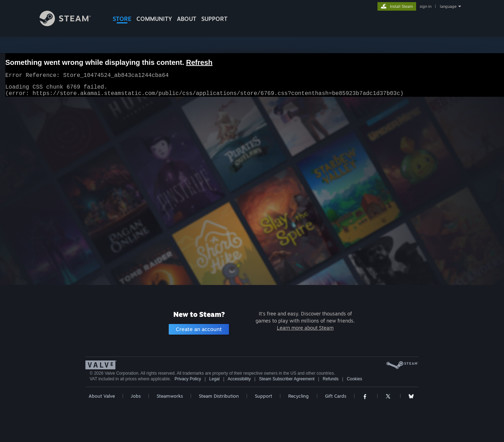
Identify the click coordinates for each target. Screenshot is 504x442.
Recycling (298, 396)
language (448, 6)
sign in (425, 6)
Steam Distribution (219, 396)
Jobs (136, 396)
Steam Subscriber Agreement (287, 379)
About (187, 19)
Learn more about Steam (305, 328)
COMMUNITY (154, 19)
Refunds (331, 379)
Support (264, 396)
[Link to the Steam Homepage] (71, 24)
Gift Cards (336, 396)
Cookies (354, 379)
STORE (122, 19)
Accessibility (239, 379)
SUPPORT (214, 19)
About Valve (102, 396)
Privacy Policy (188, 379)
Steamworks (170, 396)
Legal (214, 379)
